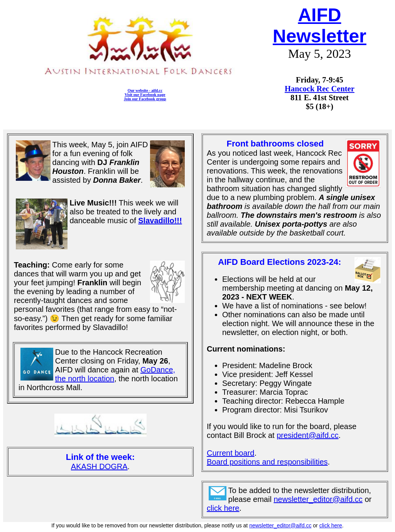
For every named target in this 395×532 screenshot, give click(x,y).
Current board (230, 453)
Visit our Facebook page (145, 95)
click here (223, 508)
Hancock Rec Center (320, 89)
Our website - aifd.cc (145, 90)
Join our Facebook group (145, 99)
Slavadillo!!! (160, 221)
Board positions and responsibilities (267, 462)
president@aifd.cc (307, 435)
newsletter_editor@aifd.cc (318, 499)
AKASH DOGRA (99, 466)
